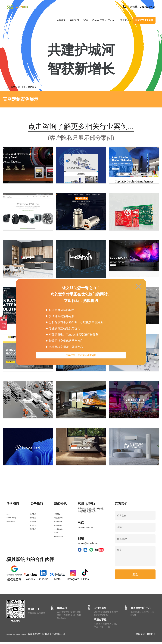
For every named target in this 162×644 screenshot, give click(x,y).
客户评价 (35, 528)
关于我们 (35, 517)
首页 (24, 87)
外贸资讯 (58, 517)
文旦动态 (58, 546)
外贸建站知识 (61, 534)
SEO (86, 20)
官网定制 (74, 20)
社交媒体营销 (13, 528)
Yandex (112, 20)
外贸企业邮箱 (61, 528)
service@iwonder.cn (88, 545)
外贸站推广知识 (62, 523)
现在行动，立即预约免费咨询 (81, 356)
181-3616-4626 (85, 529)
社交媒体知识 (61, 540)
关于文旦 (125, 20)
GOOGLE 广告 (14, 523)
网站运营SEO (61, 551)
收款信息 (35, 534)
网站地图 (11, 636)
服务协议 (151, 636)
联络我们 (35, 540)
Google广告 (98, 20)
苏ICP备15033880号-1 (27, 636)
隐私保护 (140, 636)
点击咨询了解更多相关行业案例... (81, 127)
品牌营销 (61, 20)
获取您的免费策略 (144, 20)
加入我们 (35, 523)
